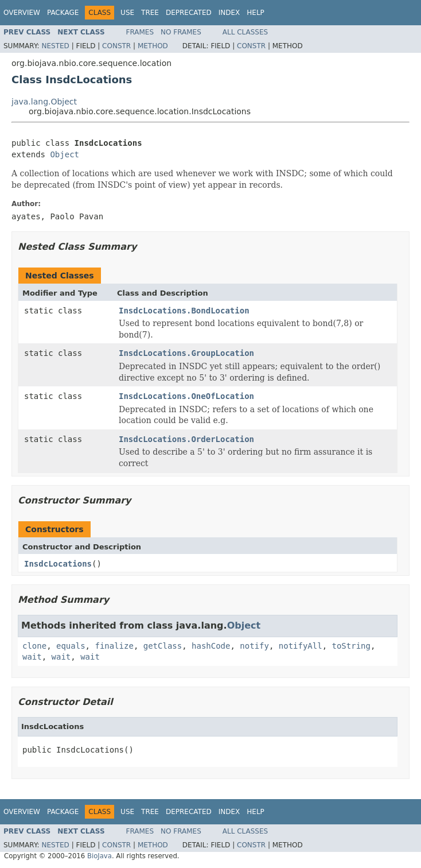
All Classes (245, 32)
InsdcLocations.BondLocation (184, 311)
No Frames (181, 32)
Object (65, 154)
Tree (150, 13)
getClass (163, 646)
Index (229, 13)
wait (32, 657)
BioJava (100, 856)
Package (63, 13)
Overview (22, 13)
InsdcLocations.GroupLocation (186, 353)
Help (256, 13)
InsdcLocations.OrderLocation (186, 439)
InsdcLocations (58, 564)
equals (71, 646)
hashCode (211, 646)
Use (127, 13)
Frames (140, 32)
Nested (55, 46)
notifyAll (301, 646)
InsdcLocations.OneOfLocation (186, 396)
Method (153, 46)
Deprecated (189, 13)
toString (351, 646)
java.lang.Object (44, 102)
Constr (116, 46)
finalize (114, 646)
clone (34, 646)
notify (254, 646)
